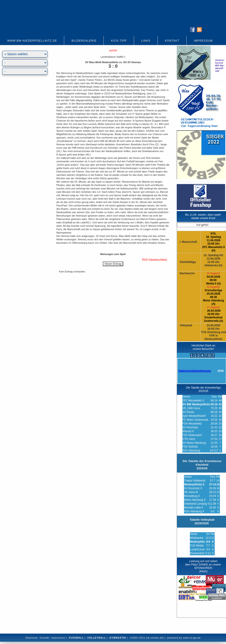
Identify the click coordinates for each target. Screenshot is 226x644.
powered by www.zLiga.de (184, 638)
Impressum (203, 41)
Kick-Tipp (119, 41)
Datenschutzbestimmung (195, 371)
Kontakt (172, 41)
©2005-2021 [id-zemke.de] (147, 638)
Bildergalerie (84, 41)
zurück (113, 50)
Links (146, 41)
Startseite (32, 638)
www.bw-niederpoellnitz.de (32, 41)
